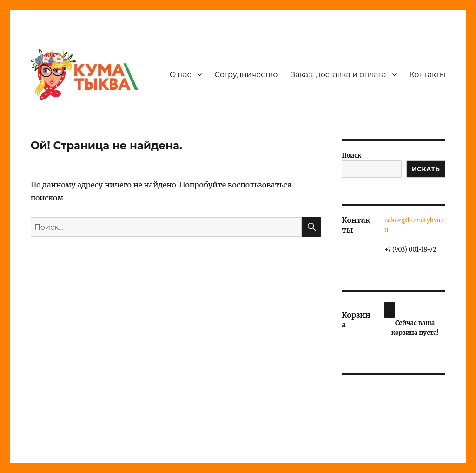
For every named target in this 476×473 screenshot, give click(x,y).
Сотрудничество (246, 75)
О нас (181, 75)
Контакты (428, 75)
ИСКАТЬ (426, 169)
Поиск (351, 156)
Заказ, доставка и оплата (338, 75)
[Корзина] (390, 310)
